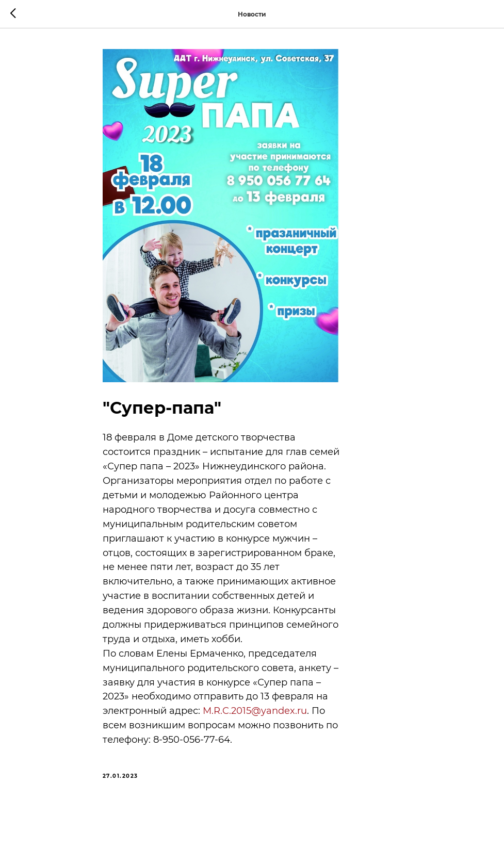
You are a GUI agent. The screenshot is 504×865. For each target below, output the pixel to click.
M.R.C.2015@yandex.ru (255, 711)
